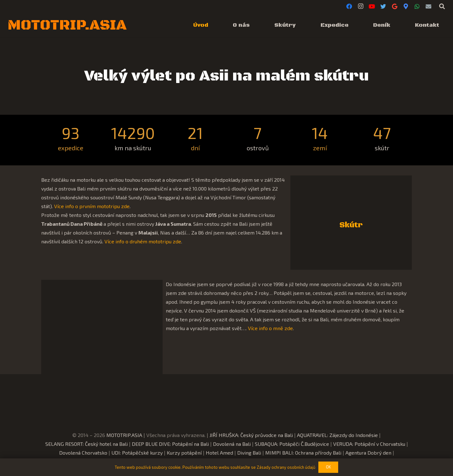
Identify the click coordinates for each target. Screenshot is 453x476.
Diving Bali (249, 453)
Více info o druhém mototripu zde (143, 241)
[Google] (394, 6)
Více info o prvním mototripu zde (92, 206)
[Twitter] (383, 6)
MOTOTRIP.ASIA (124, 435)
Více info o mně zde (270, 328)
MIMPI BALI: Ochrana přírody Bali (303, 453)
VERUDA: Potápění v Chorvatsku (369, 444)
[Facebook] (349, 6)
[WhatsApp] (417, 6)
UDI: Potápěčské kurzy (137, 453)
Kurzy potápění (184, 453)
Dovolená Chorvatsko (83, 453)
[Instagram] (361, 6)
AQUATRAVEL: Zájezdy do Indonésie (337, 435)
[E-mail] (428, 6)
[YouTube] (372, 6)
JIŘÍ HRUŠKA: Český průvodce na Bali (251, 435)
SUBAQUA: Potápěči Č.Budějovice (292, 444)
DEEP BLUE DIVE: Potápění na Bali (170, 444)
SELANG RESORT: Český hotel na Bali (87, 444)
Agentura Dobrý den (368, 453)
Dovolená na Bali (232, 444)
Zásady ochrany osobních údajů (286, 467)
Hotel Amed (219, 453)
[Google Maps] (406, 6)
